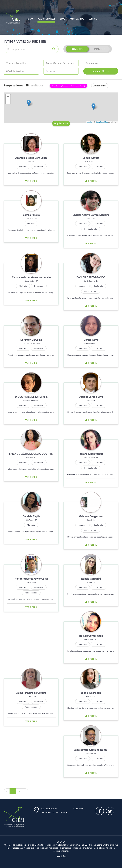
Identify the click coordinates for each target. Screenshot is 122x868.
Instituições (99, 49)
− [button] (8, 102)
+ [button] (8, 97)
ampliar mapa (61, 123)
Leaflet (90, 122)
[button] (21, 63)
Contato (78, 809)
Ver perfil (31, 181)
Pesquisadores (77, 49)
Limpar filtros (100, 86)
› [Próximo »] (25, 791)
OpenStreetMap (102, 122)
